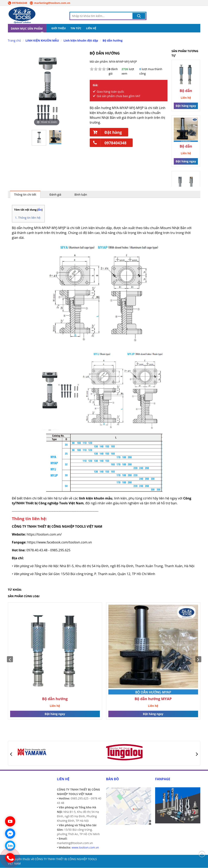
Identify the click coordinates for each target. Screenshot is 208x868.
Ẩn (40, 210)
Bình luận (81, 195)
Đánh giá (55, 195)
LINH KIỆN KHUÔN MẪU (42, 41)
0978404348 (18, 3)
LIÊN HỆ (91, 28)
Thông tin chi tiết (25, 195)
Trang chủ (14, 41)
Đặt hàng (106, 132)
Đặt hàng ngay (186, 106)
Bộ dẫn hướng (112, 41)
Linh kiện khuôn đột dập (81, 41)
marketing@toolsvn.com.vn (50, 3)
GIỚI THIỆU (59, 28)
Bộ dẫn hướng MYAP (186, 146)
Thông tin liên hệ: (30, 218)
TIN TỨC (76, 28)
